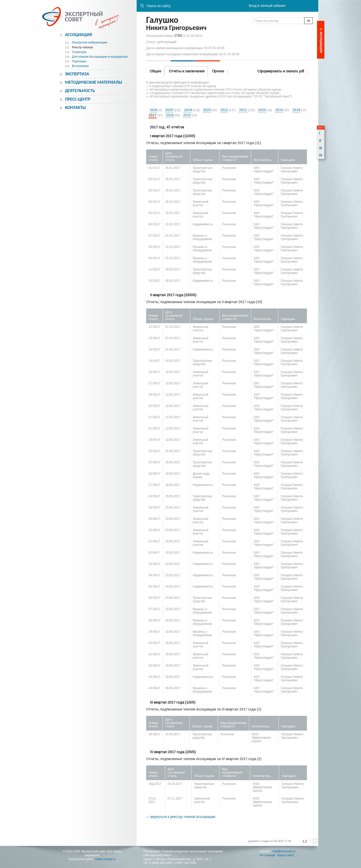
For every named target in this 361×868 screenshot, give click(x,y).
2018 (296, 110)
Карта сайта (286, 855)
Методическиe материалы (93, 82)
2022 (224, 110)
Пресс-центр (78, 99)
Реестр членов (82, 47)
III (320, 148)
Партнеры (79, 61)
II (320, 141)
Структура (79, 52)
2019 (279, 110)
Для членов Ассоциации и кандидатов (100, 57)
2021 (243, 110)
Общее (155, 71)
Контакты (75, 107)
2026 (154, 110)
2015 (187, 115)
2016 (170, 115)
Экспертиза (77, 74)
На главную (267, 855)
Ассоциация (78, 35)
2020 (262, 110)
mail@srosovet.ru (284, 851)
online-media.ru (106, 859)
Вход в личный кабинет (267, 6)
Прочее (218, 71)
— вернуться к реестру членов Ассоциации (181, 817)
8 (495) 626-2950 (185, 863)
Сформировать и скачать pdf (281, 71)
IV (321, 155)
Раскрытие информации (90, 42)
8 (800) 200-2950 (161, 863)
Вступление (80, 66)
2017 (153, 115)
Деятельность (80, 91)
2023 (207, 110)
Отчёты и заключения (187, 71)
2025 (169, 110)
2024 (188, 110)
